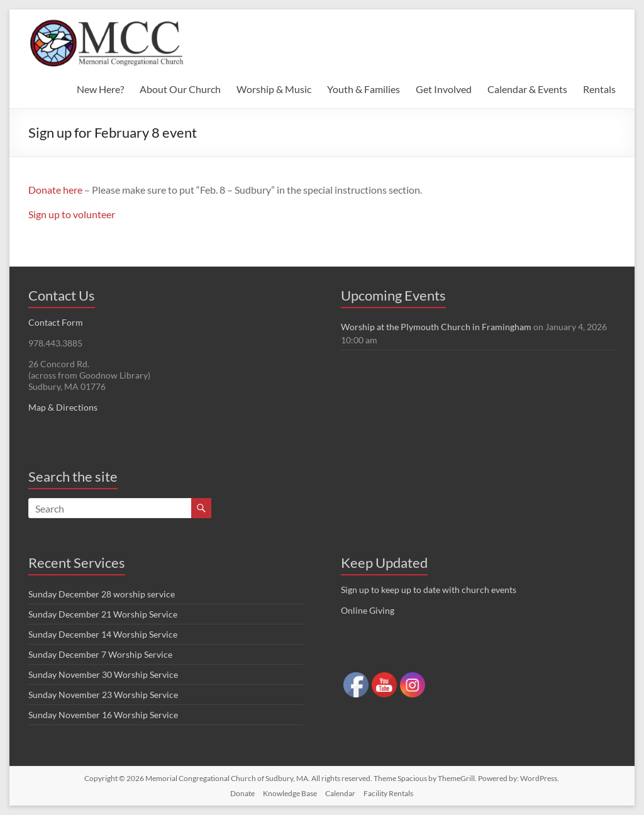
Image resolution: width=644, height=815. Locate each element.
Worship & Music (274, 89)
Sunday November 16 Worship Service (103, 715)
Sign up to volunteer (72, 214)
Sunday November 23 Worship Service (103, 695)
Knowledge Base (290, 793)
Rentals (599, 89)
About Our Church (180, 89)
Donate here (55, 190)
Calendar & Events (527, 89)
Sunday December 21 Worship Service (103, 614)
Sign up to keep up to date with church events (429, 590)
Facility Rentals (388, 793)
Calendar (340, 793)
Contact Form (56, 322)
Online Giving (368, 610)
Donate (242, 793)
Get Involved (444, 89)
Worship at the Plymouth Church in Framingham (436, 327)
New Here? (100, 89)
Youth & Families (364, 89)
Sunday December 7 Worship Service (100, 654)
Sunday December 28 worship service (102, 594)
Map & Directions (63, 407)
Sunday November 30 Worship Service (103, 674)
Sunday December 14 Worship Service (103, 634)
